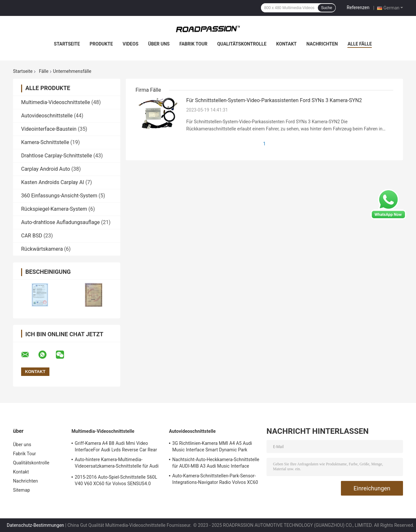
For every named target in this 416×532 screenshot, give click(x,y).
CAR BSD (32, 236)
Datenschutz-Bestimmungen (35, 525)
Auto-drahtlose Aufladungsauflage (60, 222)
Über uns (159, 44)
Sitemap (21, 490)
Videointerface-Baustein (49, 129)
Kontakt (286, 44)
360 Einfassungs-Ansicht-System (59, 196)
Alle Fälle (360, 44)
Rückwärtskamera (42, 249)
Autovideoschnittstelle (47, 116)
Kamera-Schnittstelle (45, 142)
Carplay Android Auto (45, 169)
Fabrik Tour (193, 44)
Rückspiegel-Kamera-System (54, 209)
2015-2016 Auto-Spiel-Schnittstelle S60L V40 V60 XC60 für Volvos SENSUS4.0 (116, 480)
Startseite (67, 44)
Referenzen (358, 7)
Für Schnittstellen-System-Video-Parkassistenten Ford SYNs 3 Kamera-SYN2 (274, 100)
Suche (327, 8)
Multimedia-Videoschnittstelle (56, 102)
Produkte (101, 44)
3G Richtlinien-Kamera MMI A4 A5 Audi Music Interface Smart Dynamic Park (212, 446)
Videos (130, 44)
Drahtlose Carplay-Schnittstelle (57, 156)
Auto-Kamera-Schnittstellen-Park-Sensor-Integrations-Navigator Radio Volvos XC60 (215, 479)
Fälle (44, 71)
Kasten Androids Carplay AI (53, 182)
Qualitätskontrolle (242, 44)
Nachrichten (322, 44)
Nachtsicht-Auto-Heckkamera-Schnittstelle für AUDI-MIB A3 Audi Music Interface (216, 463)
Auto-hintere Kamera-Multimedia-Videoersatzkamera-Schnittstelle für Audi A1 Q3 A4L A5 (117, 464)
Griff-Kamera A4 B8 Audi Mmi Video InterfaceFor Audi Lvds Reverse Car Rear (116, 446)
